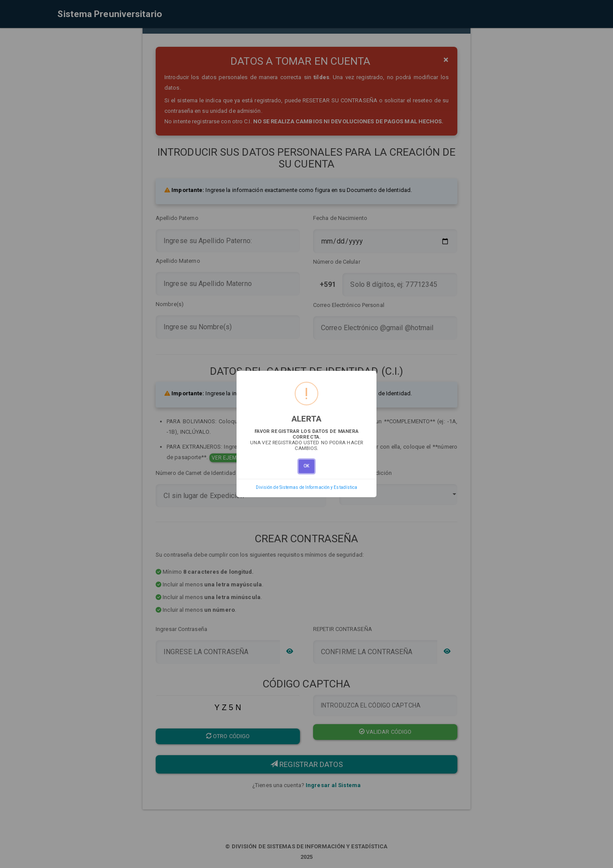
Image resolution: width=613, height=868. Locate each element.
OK (306, 466)
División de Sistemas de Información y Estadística (307, 487)
